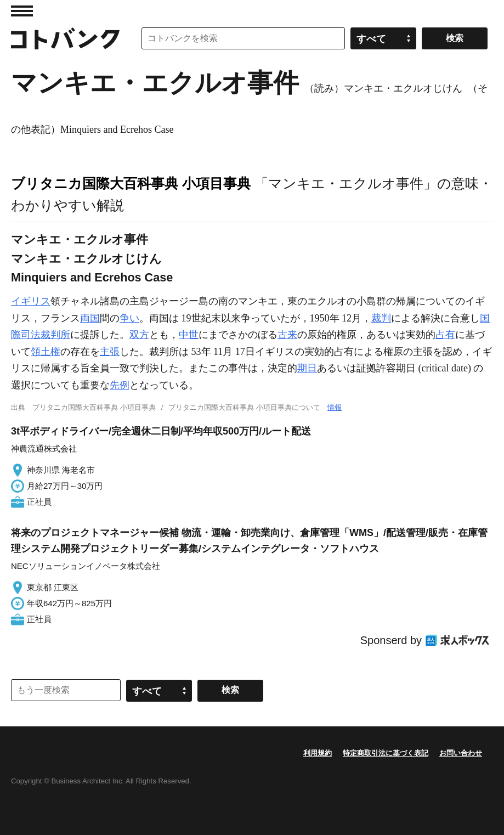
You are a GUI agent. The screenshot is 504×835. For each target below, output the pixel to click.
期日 (307, 368)
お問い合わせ (461, 753)
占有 (445, 335)
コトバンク (65, 38)
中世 (189, 335)
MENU (22, 11)
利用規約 (318, 753)
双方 (139, 335)
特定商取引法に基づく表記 (386, 753)
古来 (287, 335)
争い (129, 318)
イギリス (31, 301)
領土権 (46, 352)
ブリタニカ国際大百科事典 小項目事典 (131, 183)
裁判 (381, 318)
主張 (110, 352)
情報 (335, 407)
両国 (90, 318)
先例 (120, 385)
